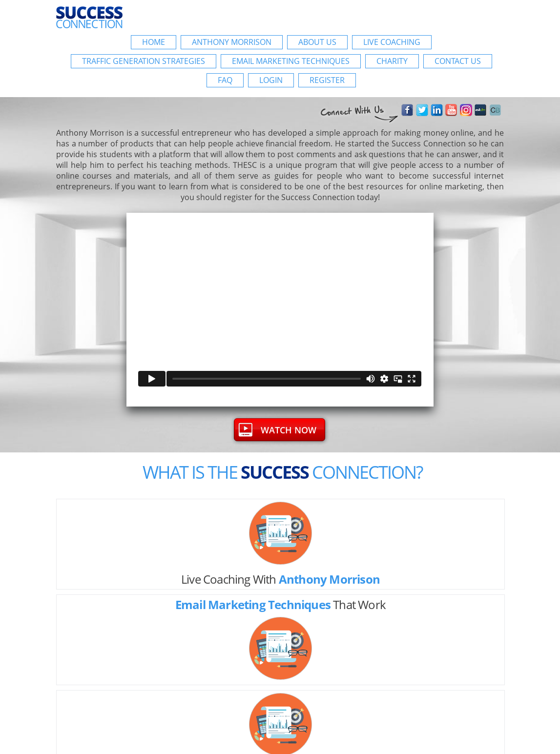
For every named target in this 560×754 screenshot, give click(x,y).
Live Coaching (392, 42)
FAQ (225, 80)
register (327, 80)
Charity (392, 61)
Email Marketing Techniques (291, 61)
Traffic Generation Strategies (144, 61)
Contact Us (458, 61)
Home (154, 42)
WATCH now (289, 430)
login (271, 80)
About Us (317, 42)
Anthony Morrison (232, 42)
